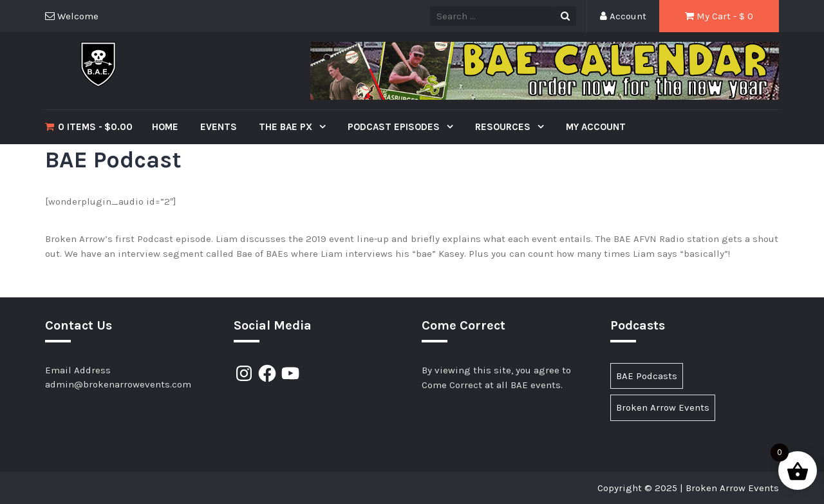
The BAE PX (287, 127)
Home (165, 127)
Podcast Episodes (395, 127)
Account (623, 16)
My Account (596, 127)
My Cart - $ (719, 16)
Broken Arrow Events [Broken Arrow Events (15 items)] (663, 407)
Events (219, 127)
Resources (504, 127)
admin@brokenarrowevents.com (118, 384)
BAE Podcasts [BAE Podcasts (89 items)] (647, 376)
